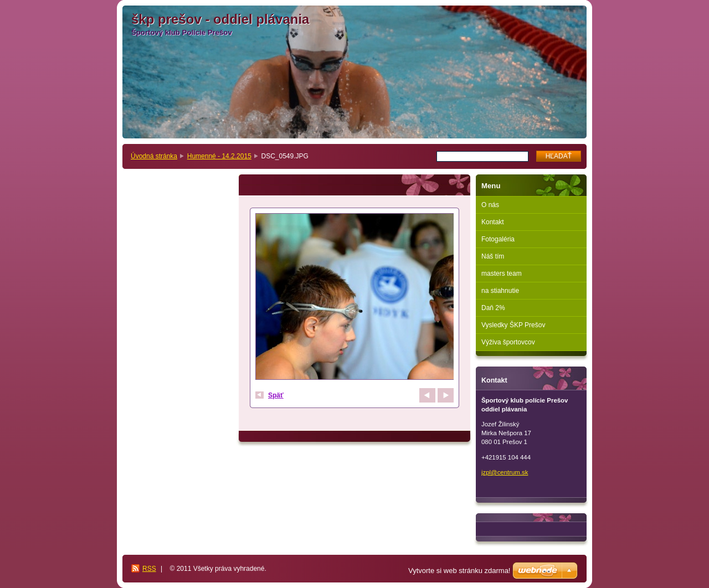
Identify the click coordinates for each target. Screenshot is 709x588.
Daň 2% (493, 308)
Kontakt (493, 222)
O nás (490, 205)
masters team (502, 274)
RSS (149, 569)
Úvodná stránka (154, 156)
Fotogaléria (498, 239)
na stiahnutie (500, 291)
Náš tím (493, 256)
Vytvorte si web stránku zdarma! (459, 571)
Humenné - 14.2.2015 (219, 156)
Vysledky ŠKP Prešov (513, 325)
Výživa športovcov (508, 342)
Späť (276, 395)
